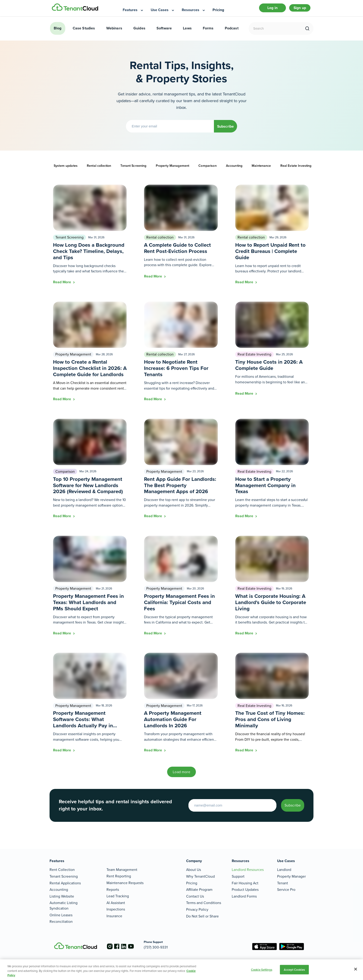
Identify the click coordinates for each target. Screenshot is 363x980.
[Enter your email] (164, 130)
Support (238, 876)
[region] (181, 970)
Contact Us (195, 896)
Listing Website (62, 896)
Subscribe (225, 130)
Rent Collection (62, 870)
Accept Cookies (294, 969)
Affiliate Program (199, 890)
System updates (66, 170)
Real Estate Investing (296, 170)
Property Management (173, 170)
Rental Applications (65, 883)
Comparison (207, 170)
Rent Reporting (119, 876)
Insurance (114, 916)
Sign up (299, 10)
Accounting (234, 170)
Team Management (122, 870)
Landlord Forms (244, 896)
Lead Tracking (118, 896)
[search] (307, 32)
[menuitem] (133, 10)
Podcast (232, 32)
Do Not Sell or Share (202, 916)
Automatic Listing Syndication (64, 906)
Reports (113, 890)
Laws (187, 32)
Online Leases (61, 915)
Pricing (192, 883)
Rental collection (99, 170)
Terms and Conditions (204, 903)
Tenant (283, 883)
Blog (58, 32)
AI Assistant (116, 903)
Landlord (284, 870)
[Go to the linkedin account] (128, 946)
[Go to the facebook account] (119, 946)
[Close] (356, 969)
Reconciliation (61, 922)
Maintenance (261, 170)
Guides (139, 32)
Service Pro (286, 890)
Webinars (114, 32)
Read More (63, 286)
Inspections (116, 909)
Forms (208, 32)
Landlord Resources (248, 870)
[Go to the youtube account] (138, 946)
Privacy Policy (197, 909)
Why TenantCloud (200, 876)
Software (164, 32)
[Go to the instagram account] (110, 946)
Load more (181, 776)
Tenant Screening (133, 170)
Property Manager (291, 876)
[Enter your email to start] (221, 809)
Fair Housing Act (245, 883)
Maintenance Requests (125, 883)
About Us (194, 870)
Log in (268, 10)
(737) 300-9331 (164, 947)
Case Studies (84, 32)
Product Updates (245, 890)
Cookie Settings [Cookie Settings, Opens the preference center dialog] (262, 969)
